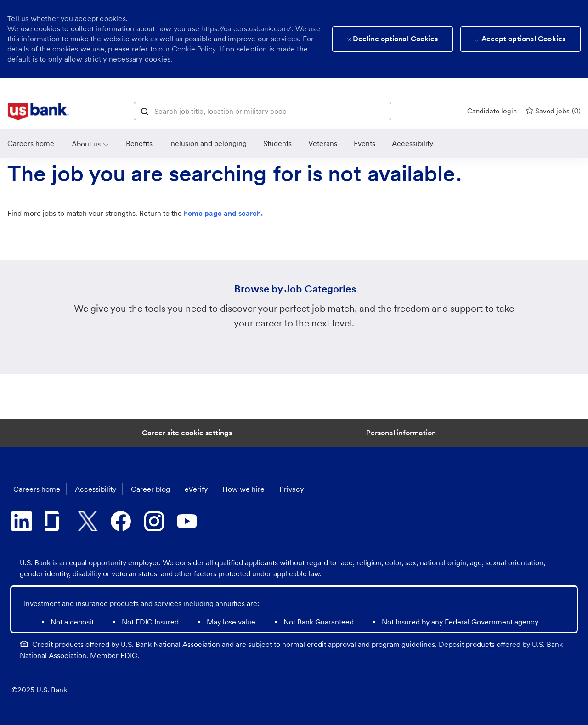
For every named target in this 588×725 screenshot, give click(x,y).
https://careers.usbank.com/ (246, 29)
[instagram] (154, 521)
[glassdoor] (55, 521)
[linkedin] (22, 521)
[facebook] (121, 521)
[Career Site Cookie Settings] (187, 433)
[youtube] (187, 521)
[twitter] (88, 521)
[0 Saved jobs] (553, 111)
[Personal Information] (401, 433)
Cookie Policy (194, 49)
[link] (38, 112)
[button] (145, 111)
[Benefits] (139, 144)
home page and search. (223, 213)
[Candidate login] (492, 111)
